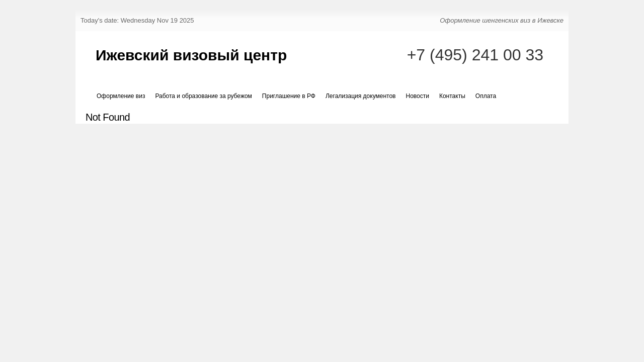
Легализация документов (361, 96)
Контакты (452, 96)
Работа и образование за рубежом (203, 96)
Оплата (486, 96)
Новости (418, 96)
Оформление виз (121, 96)
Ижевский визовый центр (191, 55)
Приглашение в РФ (289, 96)
